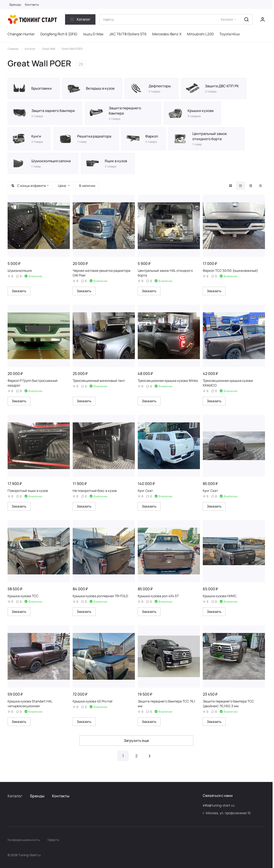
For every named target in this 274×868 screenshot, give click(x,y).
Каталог (15, 796)
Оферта (53, 840)
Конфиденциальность (24, 840)
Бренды (37, 796)
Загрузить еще (136, 741)
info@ (207, 805)
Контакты (61, 796)
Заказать (19, 291)
